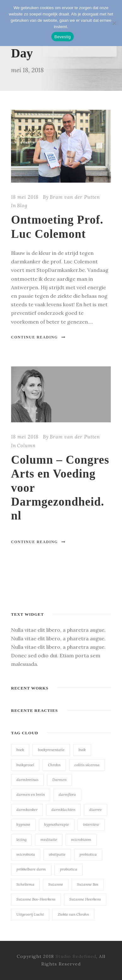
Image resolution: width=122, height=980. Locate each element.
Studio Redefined (76, 956)
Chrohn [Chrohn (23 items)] (54, 765)
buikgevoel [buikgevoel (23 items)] (25, 765)
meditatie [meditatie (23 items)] (49, 839)
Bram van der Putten (75, 197)
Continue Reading (38, 337)
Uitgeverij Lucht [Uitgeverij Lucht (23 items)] (30, 914)
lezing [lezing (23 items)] (21, 839)
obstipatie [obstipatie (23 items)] (57, 854)
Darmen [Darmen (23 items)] (59, 780)
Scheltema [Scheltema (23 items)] (25, 884)
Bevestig (63, 37)
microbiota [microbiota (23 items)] (26, 854)
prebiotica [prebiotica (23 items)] (88, 854)
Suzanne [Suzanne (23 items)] (56, 884)
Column (26, 446)
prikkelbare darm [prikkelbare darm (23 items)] (31, 869)
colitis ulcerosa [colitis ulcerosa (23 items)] (87, 765)
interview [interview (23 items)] (91, 824)
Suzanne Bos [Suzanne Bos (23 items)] (88, 884)
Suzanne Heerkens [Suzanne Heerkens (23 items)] (85, 899)
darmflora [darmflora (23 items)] (67, 794)
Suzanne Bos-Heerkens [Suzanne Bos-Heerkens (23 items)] (36, 899)
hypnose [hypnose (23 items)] (23, 824)
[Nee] (114, 23)
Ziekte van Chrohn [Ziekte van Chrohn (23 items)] (73, 914)
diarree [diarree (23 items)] (96, 810)
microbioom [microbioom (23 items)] (81, 839)
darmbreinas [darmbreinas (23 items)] (27, 780)
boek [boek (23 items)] (20, 750)
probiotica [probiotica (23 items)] (69, 869)
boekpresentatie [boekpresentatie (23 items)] (51, 750)
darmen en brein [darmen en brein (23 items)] (31, 794)
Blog (22, 205)
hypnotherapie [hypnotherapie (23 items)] (57, 824)
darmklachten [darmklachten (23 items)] (63, 810)
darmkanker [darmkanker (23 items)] (27, 810)
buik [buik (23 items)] (82, 750)
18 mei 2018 (25, 197)
